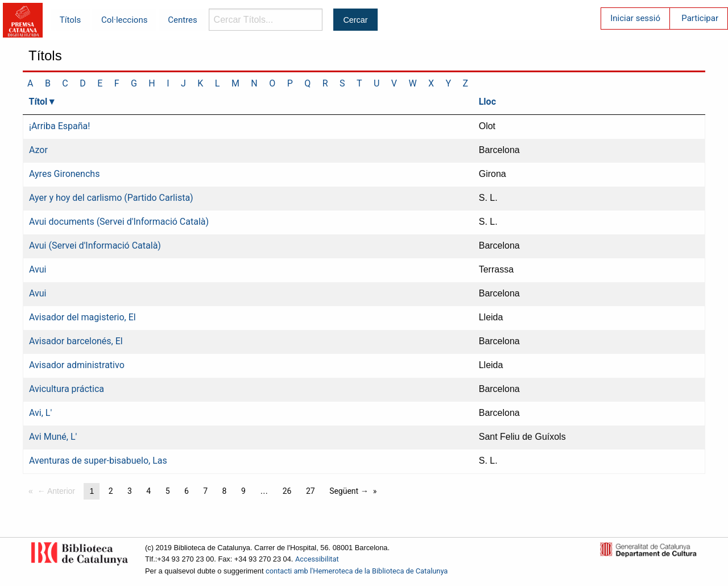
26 (287, 491)
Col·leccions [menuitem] (124, 20)
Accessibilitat (317, 559)
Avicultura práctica (67, 389)
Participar (700, 18)
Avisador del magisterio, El (82, 317)
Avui (38, 269)
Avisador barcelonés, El (76, 341)
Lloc (487, 102)
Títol (38, 102)
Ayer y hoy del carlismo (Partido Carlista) (111, 198)
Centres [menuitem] (183, 20)
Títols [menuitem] (70, 20)
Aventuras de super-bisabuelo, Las (98, 461)
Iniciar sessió (635, 18)
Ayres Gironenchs (64, 174)
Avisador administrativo (77, 365)
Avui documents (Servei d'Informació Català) (119, 222)
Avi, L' (40, 413)
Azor (38, 150)
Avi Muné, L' (53, 437)
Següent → (349, 491)
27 (311, 491)
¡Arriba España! (59, 126)
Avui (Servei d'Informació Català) (95, 245)
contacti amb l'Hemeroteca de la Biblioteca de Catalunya (357, 571)
